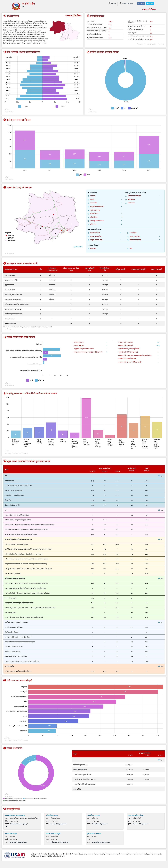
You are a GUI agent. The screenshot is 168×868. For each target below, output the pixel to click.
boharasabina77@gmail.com (60, 842)
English (112, 4)
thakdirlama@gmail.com (100, 824)
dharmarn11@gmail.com (141, 824)
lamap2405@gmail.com (58, 824)
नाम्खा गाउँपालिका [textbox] (149, 9)
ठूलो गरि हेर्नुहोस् (78, 247)
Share (141, 3)
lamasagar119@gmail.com (18, 842)
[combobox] (149, 9)
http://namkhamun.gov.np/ (19, 824)
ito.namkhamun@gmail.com (101, 842)
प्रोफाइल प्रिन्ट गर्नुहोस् (126, 4)
